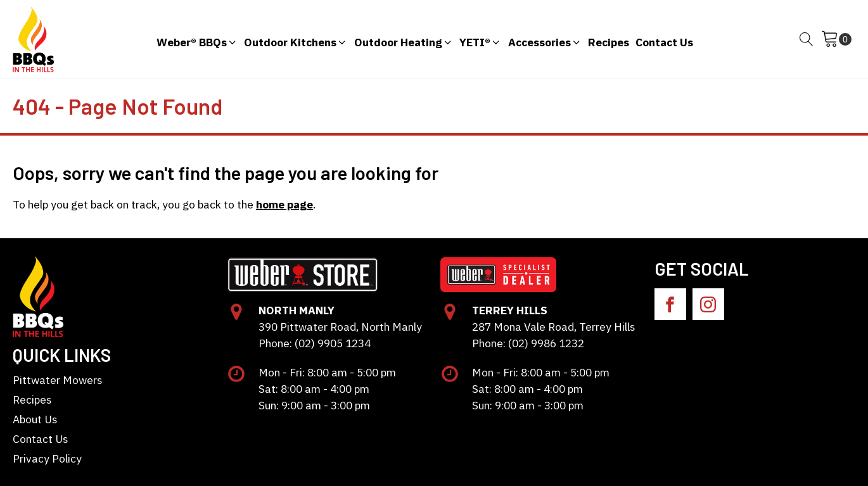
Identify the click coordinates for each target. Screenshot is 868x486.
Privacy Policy (47, 458)
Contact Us (40, 439)
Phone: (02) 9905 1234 (315, 343)
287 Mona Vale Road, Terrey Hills (553, 327)
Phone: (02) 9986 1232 (528, 343)
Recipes (32, 400)
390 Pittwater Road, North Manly (340, 327)
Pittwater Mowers (57, 380)
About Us (35, 419)
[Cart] (836, 39)
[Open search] (807, 39)
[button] (197, 39)
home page (284, 204)
